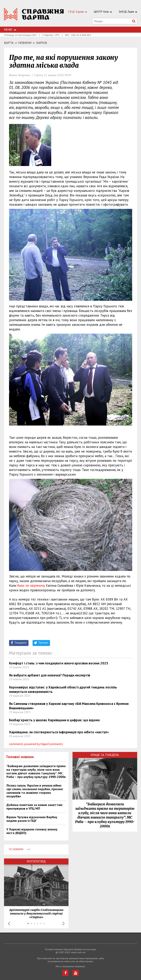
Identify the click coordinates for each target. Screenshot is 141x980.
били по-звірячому (31, 586)
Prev (9, 924)
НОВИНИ (25, 43)
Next (63, 924)
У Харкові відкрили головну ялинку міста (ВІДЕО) (32, 831)
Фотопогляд (36, 861)
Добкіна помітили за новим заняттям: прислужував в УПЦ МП (35, 807)
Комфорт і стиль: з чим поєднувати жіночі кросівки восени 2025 (59, 663)
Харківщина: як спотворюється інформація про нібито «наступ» (59, 732)
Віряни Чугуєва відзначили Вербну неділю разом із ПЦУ (32, 819)
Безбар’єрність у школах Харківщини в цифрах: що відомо (54, 720)
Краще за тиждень (105, 755)
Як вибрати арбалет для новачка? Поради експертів (50, 675)
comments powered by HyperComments (36, 744)
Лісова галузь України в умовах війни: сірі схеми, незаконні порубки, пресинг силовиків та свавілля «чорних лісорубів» (35, 791)
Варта (9, 43)
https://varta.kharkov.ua (34, 16)
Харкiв (42, 43)
